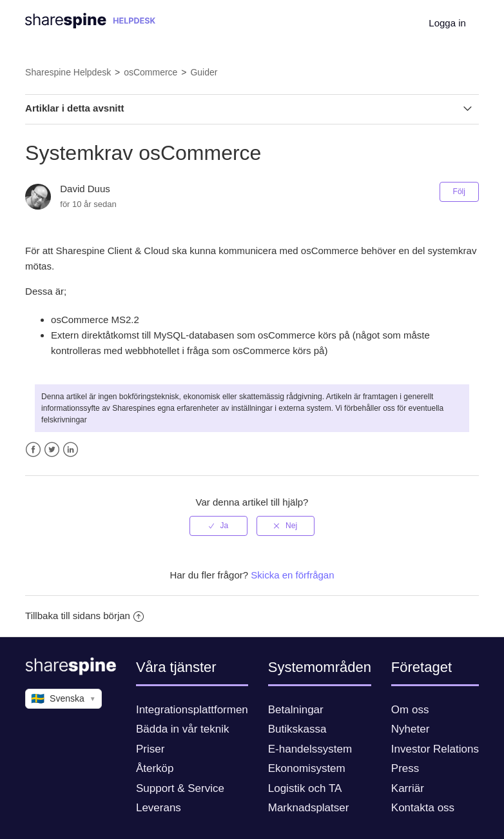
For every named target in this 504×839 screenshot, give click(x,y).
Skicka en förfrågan (292, 575)
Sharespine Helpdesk (68, 72)
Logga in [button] (447, 23)
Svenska (63, 699)
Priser (150, 749)
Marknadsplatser (309, 808)
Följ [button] (459, 192)
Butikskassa (297, 729)
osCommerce (150, 72)
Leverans (159, 808)
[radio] (218, 526)
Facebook (33, 450)
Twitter (52, 450)
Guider (204, 72)
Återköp (155, 768)
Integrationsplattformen (192, 710)
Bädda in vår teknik (183, 729)
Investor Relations (435, 749)
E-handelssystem (310, 749)
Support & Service (180, 788)
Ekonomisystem (307, 768)
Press (405, 768)
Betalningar (296, 710)
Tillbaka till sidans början (84, 616)
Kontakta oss (423, 808)
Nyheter (411, 729)
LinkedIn (71, 450)
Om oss (410, 710)
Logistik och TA (305, 788)
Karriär (408, 788)
